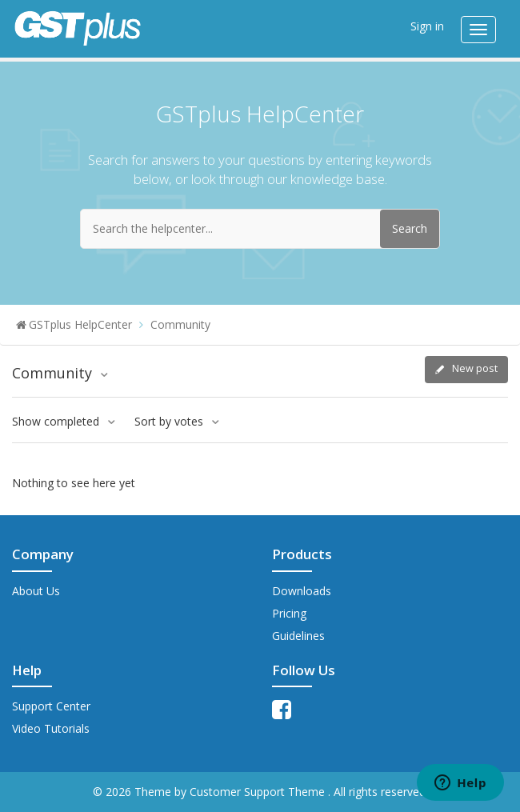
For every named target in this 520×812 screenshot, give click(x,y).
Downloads (302, 591)
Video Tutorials (51, 728)
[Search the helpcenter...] (260, 229)
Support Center (51, 706)
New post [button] (475, 368)
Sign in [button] (427, 26)
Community (180, 324)
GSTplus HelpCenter (80, 324)
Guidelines (298, 636)
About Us (36, 591)
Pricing (289, 613)
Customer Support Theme (259, 792)
